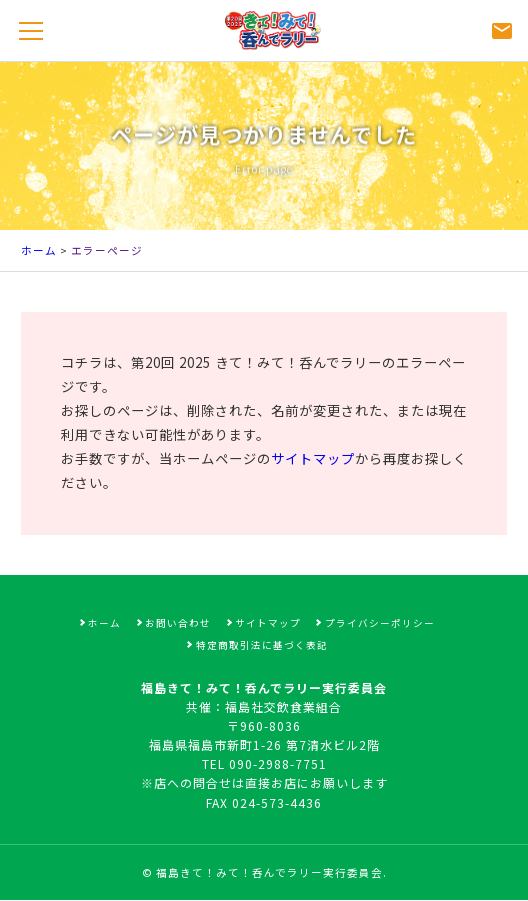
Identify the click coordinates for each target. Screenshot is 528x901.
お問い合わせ (178, 623)
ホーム (39, 250)
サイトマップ (313, 458)
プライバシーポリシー (380, 623)
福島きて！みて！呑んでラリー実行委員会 (269, 872)
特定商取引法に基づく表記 (262, 645)
